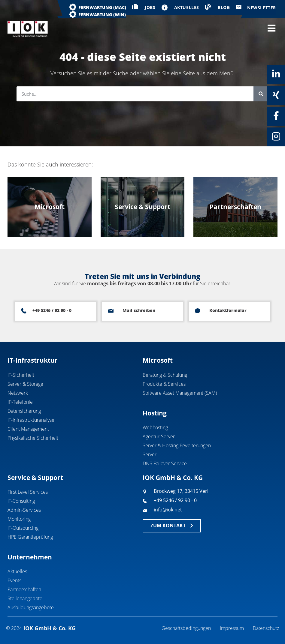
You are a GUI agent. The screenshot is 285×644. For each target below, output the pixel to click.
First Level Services (28, 492)
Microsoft (158, 360)
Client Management (28, 429)
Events (14, 580)
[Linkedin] (276, 74)
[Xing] (276, 95)
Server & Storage (25, 384)
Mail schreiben (139, 310)
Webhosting (155, 427)
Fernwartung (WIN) (102, 15)
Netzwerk (18, 393)
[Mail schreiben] (111, 311)
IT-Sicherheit (21, 375)
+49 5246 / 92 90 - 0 (52, 310)
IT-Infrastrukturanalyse (31, 420)
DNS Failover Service (165, 463)
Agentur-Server (159, 436)
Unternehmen (30, 557)
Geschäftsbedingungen (186, 628)
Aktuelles (17, 571)
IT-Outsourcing (23, 528)
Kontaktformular (228, 310)
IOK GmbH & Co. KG (173, 478)
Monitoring (19, 519)
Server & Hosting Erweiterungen (177, 445)
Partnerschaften (24, 589)
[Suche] (261, 94)
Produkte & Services (164, 384)
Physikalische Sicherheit (33, 438)
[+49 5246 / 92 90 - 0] (24, 311)
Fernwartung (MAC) (102, 7)
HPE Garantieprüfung (30, 537)
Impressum (232, 628)
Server (150, 454)
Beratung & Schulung (165, 375)
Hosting (155, 413)
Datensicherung (24, 411)
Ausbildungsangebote (31, 607)
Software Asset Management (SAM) (180, 393)
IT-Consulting (21, 501)
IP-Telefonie (20, 402)
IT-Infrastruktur (33, 360)
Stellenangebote (25, 598)
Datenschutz (266, 628)
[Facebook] (276, 116)
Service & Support (35, 478)
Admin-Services (24, 510)
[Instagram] (276, 136)
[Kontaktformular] (198, 311)
